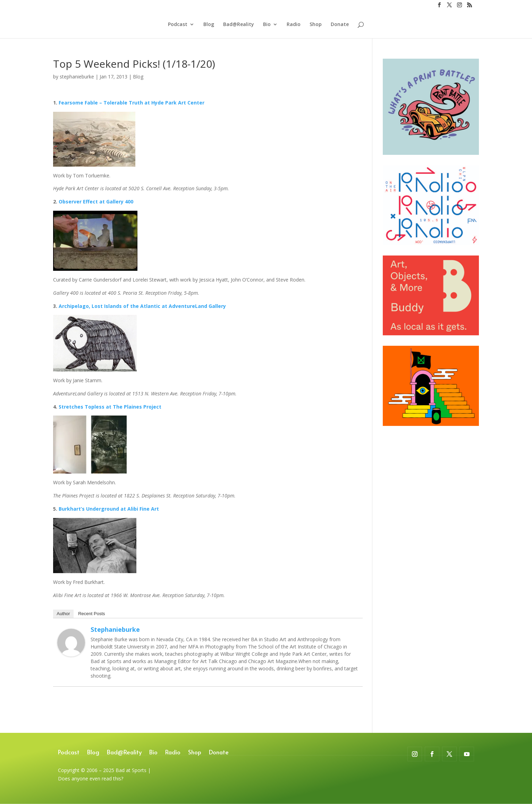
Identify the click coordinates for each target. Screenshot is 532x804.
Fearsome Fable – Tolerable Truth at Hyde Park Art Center (132, 103)
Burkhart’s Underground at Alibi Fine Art (109, 509)
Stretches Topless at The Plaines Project (109, 407)
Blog (209, 25)
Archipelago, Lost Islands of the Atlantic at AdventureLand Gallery (142, 306)
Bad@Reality (239, 25)
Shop (316, 25)
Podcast (178, 25)
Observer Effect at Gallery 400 (96, 202)
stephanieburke (77, 77)
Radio (294, 25)
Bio (267, 25)
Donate (340, 25)
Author (63, 614)
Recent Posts (91, 614)
